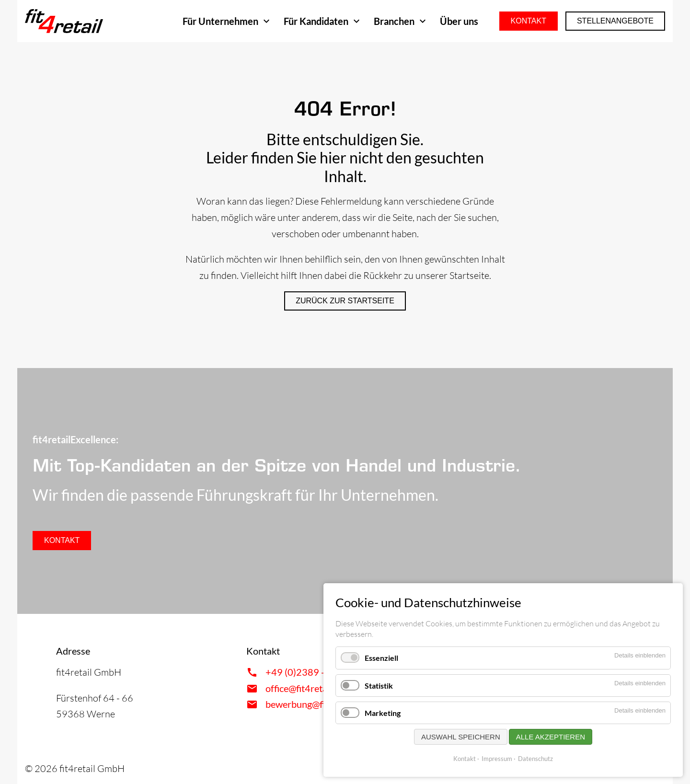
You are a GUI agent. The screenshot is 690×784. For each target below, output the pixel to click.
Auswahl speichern (461, 737)
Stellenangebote (615, 21)
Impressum (497, 759)
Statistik (379, 686)
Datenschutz (535, 759)
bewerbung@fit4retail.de (316, 704)
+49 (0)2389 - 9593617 (316, 672)
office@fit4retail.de (305, 688)
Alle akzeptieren (551, 737)
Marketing (383, 713)
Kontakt (529, 21)
